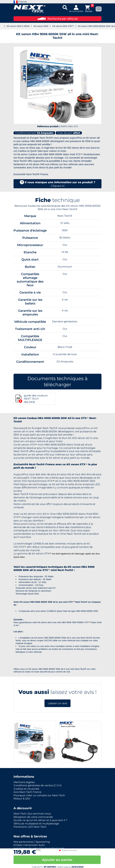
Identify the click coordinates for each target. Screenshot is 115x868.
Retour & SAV (22, 799)
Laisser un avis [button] (57, 703)
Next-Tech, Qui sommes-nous (32, 814)
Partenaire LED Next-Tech (30, 827)
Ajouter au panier (57, 860)
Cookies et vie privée (26, 789)
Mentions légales (24, 782)
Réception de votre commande (33, 817)
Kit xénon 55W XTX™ (63, 26)
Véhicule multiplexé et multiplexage (36, 824)
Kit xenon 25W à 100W (18, 26)
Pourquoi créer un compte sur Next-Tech (39, 795)
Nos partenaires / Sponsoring (32, 842)
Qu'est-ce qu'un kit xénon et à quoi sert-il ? (41, 820)
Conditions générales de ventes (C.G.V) (38, 785)
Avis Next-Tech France (27, 792)
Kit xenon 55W (41, 26)
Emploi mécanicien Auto (29, 845)
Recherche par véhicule (57, 19)
